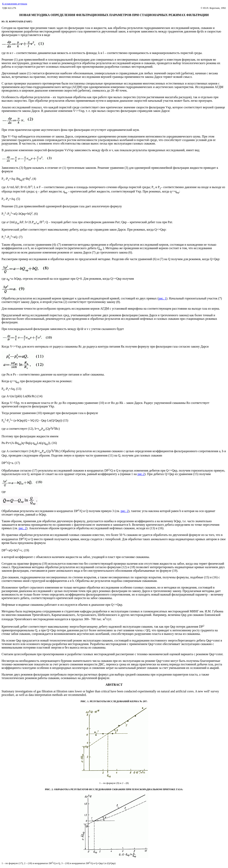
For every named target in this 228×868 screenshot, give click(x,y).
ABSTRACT (114, 685)
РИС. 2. (50, 789)
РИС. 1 (84, 701)
